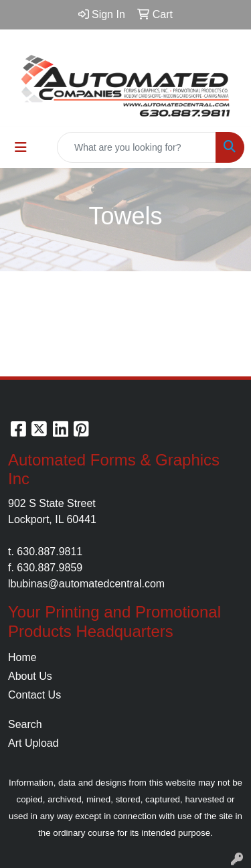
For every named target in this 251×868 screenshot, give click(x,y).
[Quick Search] (137, 147)
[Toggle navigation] (21, 147)
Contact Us (34, 695)
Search (25, 724)
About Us (30, 676)
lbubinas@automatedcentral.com (86, 584)
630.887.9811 (50, 552)
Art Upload (33, 743)
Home (22, 657)
